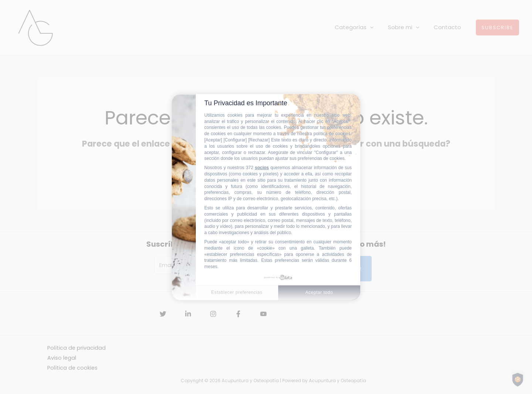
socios (262, 168)
